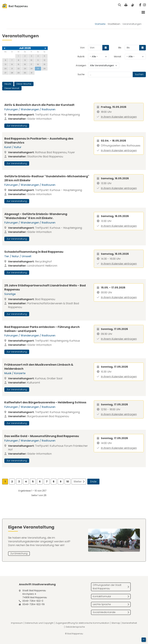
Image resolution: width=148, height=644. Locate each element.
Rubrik (81, 57)
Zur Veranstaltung (17, 126)
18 (38, 64)
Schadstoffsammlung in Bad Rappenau (34, 252)
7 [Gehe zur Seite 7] (47, 481)
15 (18, 64)
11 (38, 60)
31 (32, 73)
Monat (118, 57)
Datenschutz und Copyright (39, 623)
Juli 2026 (25, 48)
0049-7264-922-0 (33, 601)
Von (82, 48)
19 (44, 64)
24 (31, 69)
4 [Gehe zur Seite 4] (26, 481)
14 (12, 64)
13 (5, 64)
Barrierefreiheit (130, 623)
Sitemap (116, 623)
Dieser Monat (12, 88)
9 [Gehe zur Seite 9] (61, 481)
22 (18, 69)
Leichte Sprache (102, 604)
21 (12, 69)
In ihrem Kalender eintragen (119, 117)
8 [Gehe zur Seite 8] (54, 481)
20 (5, 69)
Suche (81, 74)
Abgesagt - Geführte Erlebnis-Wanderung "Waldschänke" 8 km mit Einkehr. (36, 216)
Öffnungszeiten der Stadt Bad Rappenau (107, 587)
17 (31, 64)
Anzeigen (81, 65)
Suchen (139, 74)
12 (45, 60)
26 (44, 69)
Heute (8, 84)
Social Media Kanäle (104, 612)
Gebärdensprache (75, 627)
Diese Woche (24, 84)
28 (12, 73)
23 (25, 69)
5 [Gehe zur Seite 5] (33, 481)
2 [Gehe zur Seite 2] (12, 481)
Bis (120, 48)
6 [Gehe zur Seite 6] (40, 481)
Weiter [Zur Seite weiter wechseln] (78, 481)
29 (18, 73)
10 (31, 60)
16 (25, 64)
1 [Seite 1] (5, 481)
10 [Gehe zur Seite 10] (68, 481)
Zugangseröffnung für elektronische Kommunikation (82, 623)
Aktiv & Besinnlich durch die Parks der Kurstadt (39, 105)
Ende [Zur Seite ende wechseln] (93, 481)
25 (38, 69)
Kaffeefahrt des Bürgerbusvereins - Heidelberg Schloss (45, 402)
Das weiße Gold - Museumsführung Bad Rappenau (42, 436)
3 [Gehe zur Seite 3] (19, 481)
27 (5, 73)
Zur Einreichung (19, 553)
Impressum (17, 623)
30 (25, 73)
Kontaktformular (102, 596)
